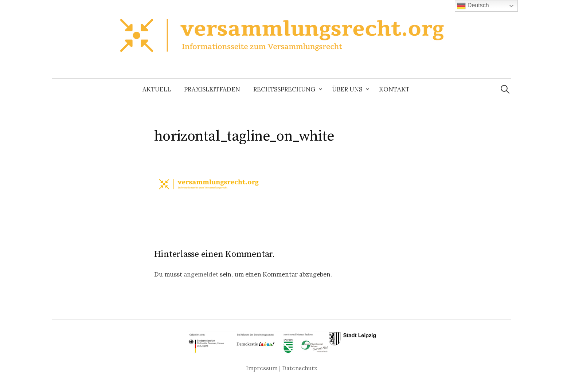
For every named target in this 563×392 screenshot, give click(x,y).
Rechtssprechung (284, 89)
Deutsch (473, 6)
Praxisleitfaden (212, 89)
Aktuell (157, 89)
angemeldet (201, 274)
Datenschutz (300, 368)
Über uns (347, 89)
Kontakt (394, 89)
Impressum (262, 368)
